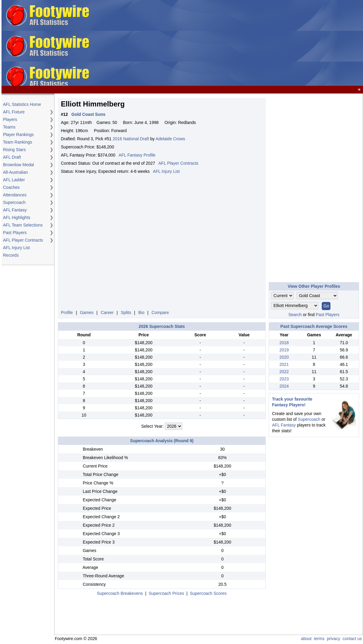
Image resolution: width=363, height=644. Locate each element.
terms (319, 639)
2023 (284, 379)
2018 (284, 343)
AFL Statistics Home (22, 104)
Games (87, 312)
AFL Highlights (17, 217)
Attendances (15, 195)
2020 (284, 357)
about (306, 639)
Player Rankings (18, 135)
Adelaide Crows (170, 139)
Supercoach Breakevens (120, 593)
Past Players (15, 233)
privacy (333, 639)
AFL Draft (12, 157)
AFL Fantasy (15, 210)
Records (11, 255)
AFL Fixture (14, 112)
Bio (141, 312)
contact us (352, 639)
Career (107, 312)
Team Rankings (18, 142)
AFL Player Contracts (23, 240)
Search (295, 315)
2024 (284, 386)
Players (10, 119)
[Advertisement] (266, 43)
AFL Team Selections (23, 225)
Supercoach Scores (208, 593)
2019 (284, 350)
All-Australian (15, 172)
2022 (284, 372)
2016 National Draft (131, 139)
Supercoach (14, 202)
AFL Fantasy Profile (137, 155)
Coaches (11, 187)
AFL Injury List (16, 248)
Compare (160, 312)
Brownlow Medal (19, 165)
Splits (126, 312)
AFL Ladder (14, 180)
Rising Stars (14, 150)
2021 (284, 364)
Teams (9, 127)
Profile (67, 312)
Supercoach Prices (166, 593)
